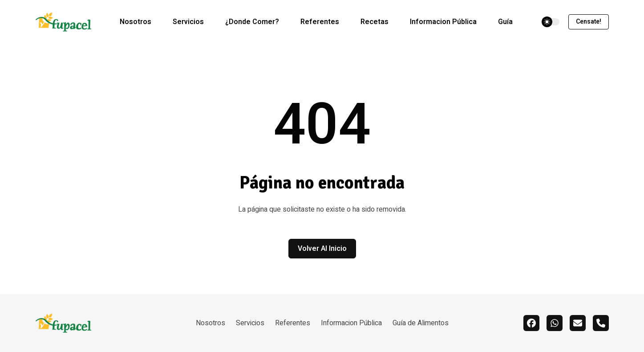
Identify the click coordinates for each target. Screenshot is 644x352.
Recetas (375, 22)
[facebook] (531, 323)
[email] (578, 323)
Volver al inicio (322, 249)
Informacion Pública (443, 22)
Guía (505, 22)
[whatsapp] (555, 323)
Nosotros (136, 22)
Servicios (188, 22)
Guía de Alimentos (421, 323)
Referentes (320, 22)
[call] (601, 323)
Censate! (589, 22)
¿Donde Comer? (252, 22)
